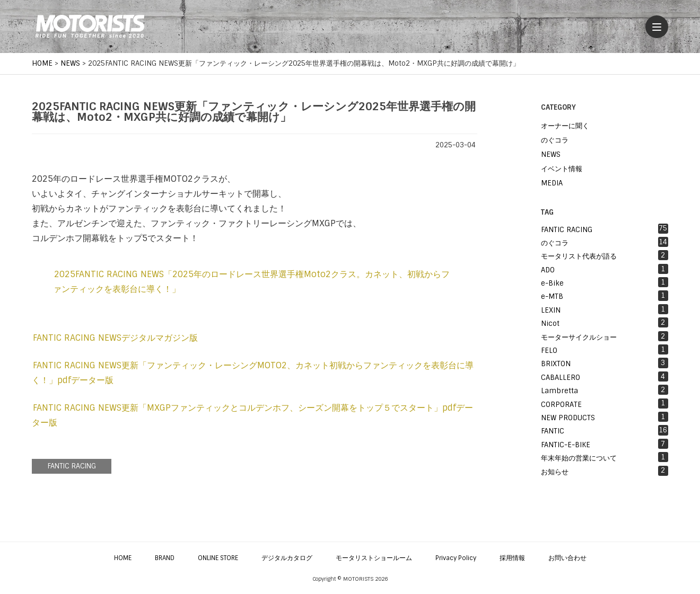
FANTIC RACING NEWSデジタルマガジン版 (115, 338)
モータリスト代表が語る (605, 255)
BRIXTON (605, 363)
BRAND (165, 558)
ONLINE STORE (218, 558)
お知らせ (605, 471)
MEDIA (552, 183)
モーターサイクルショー (605, 336)
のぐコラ (555, 140)
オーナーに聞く (565, 126)
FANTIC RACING (72, 466)
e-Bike (605, 282)
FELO (605, 350)
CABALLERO (605, 377)
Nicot (605, 323)
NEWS (551, 154)
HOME (123, 558)
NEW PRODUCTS (605, 417)
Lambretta (605, 390)
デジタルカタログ (287, 558)
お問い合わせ (567, 558)
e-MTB (605, 296)
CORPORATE (605, 404)
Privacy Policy (456, 558)
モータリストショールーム (374, 558)
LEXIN (605, 309)
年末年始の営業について (605, 457)
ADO (605, 269)
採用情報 (512, 558)
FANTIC (605, 430)
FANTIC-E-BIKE (605, 444)
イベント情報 (562, 169)
